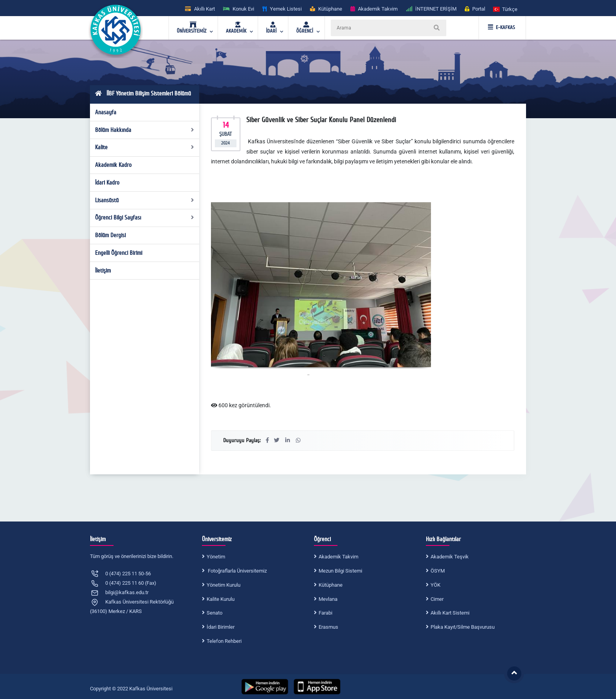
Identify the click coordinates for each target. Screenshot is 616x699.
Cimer (437, 599)
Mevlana (328, 599)
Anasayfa (106, 112)
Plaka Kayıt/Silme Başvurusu (463, 627)
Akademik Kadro (113, 165)
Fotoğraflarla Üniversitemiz (237, 571)
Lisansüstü (145, 200)
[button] (506, 9)
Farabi (325, 613)
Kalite (145, 147)
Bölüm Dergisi (110, 235)
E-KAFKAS (501, 27)
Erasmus (328, 627)
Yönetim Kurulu (224, 585)
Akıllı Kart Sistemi (450, 613)
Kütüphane (331, 585)
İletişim (103, 271)
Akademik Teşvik (450, 557)
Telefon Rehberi (224, 641)
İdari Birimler (221, 627)
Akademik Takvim (338, 557)
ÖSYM (438, 571)
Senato (214, 613)
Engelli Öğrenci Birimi (119, 253)
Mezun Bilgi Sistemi (340, 571)
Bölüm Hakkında (145, 130)
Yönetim (216, 557)
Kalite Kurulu (221, 599)
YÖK (435, 585)
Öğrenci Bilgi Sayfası (145, 218)
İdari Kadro (107, 183)
